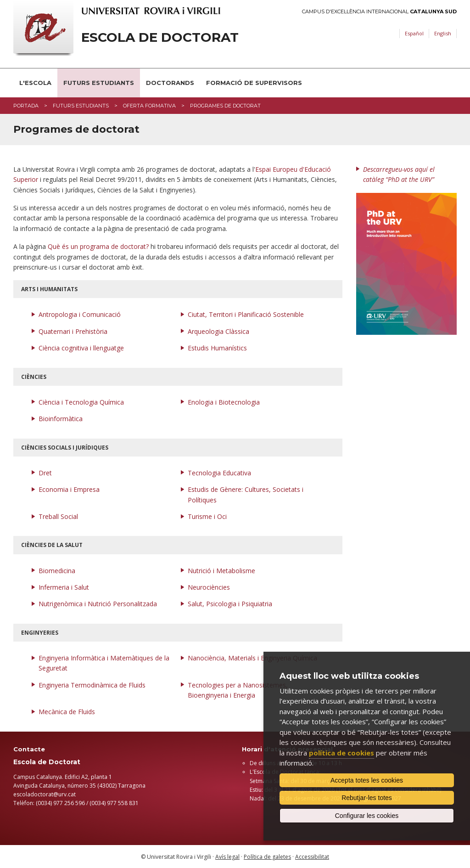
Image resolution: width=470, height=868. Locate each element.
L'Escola (35, 83)
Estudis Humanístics (217, 348)
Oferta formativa (149, 106)
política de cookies (341, 753)
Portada (26, 106)
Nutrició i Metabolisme (221, 571)
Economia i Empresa (69, 489)
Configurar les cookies (367, 816)
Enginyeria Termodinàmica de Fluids (92, 685)
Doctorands (170, 83)
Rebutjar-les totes (367, 798)
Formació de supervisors (254, 83)
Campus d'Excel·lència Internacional (379, 12)
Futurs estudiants (99, 83)
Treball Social (58, 516)
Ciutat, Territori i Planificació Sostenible (246, 314)
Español (414, 33)
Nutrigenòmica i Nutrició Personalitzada (98, 604)
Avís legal (227, 857)
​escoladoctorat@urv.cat (45, 794)
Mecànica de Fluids (67, 712)
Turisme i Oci (207, 516)
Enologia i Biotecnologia (224, 402)
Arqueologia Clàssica (218, 331)
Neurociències (209, 587)
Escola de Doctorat (160, 37)
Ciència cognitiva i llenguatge (81, 348)
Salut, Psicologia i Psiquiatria (230, 604)
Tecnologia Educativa (219, 473)
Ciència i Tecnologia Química (81, 402)
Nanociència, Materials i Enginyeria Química (252, 658)
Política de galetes (267, 857)
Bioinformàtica (61, 419)
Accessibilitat (312, 857)
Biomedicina (57, 571)
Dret (45, 473)
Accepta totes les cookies (367, 780)
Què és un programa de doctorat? (98, 246)
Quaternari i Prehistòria (73, 331)
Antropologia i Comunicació (80, 314)
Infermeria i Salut (64, 587)
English (443, 33)
